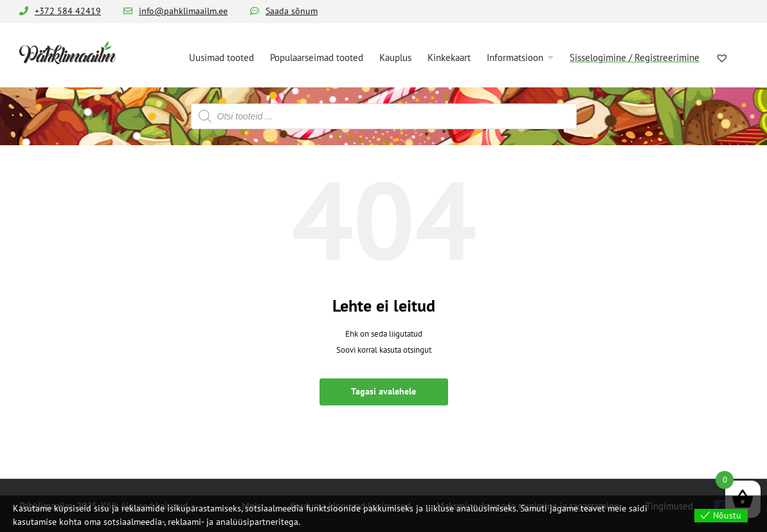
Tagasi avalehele (383, 391)
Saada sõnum (292, 11)
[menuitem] (221, 57)
